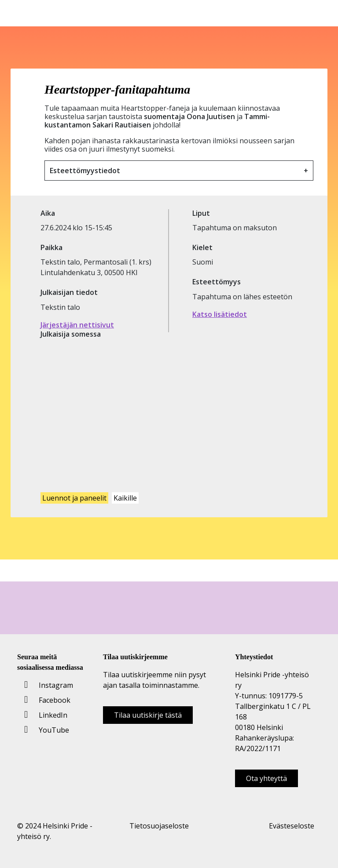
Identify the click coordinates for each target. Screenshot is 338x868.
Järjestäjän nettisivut (77, 325)
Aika (48, 213)
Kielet (202, 248)
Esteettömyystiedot (85, 171)
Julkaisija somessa (71, 334)
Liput (201, 213)
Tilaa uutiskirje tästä (148, 715)
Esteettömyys (217, 282)
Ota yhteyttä (266, 778)
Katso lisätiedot (220, 314)
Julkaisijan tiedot (69, 292)
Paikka (51, 248)
